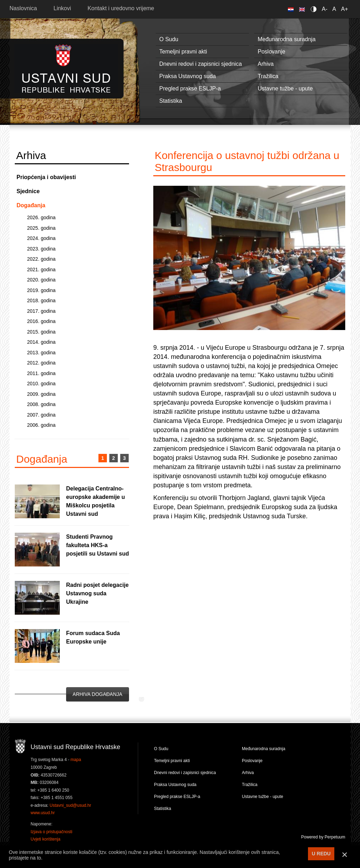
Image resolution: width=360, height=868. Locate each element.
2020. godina (41, 280)
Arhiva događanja (98, 694)
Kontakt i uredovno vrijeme (121, 8)
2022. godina (41, 259)
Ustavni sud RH (66, 68)
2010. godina (41, 384)
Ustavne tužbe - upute (285, 88)
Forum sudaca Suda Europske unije (93, 637)
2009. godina (41, 394)
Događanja (31, 205)
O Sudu (169, 39)
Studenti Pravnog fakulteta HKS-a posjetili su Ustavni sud (98, 545)
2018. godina (41, 300)
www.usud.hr (43, 813)
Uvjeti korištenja (46, 839)
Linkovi (62, 8)
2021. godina (41, 270)
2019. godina (41, 290)
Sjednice (28, 191)
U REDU (321, 854)
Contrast (315, 9)
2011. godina (41, 373)
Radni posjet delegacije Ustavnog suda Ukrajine (97, 593)
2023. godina (41, 249)
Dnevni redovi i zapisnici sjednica (201, 64)
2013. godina (41, 353)
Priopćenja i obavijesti (46, 177)
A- (324, 9)
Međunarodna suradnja (287, 39)
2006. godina (41, 425)
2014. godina (41, 342)
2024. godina (41, 238)
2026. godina (41, 217)
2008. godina (41, 404)
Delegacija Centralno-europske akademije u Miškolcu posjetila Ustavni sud (95, 501)
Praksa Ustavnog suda (188, 76)
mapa (76, 760)
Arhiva (266, 64)
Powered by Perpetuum (323, 837)
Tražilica (268, 76)
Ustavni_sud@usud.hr (70, 805)
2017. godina (41, 311)
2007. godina (41, 415)
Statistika (171, 101)
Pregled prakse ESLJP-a (190, 88)
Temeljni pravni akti (183, 52)
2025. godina (41, 228)
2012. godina (41, 363)
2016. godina (41, 321)
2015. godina (41, 332)
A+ (345, 9)
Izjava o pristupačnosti (52, 832)
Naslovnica (23, 8)
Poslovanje (271, 52)
